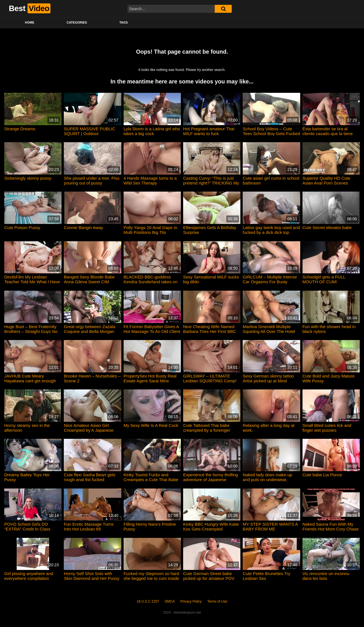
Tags (124, 22)
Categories (77, 22)
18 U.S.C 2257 (148, 601)
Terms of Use (217, 601)
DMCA (170, 601)
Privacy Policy (191, 601)
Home (30, 22)
